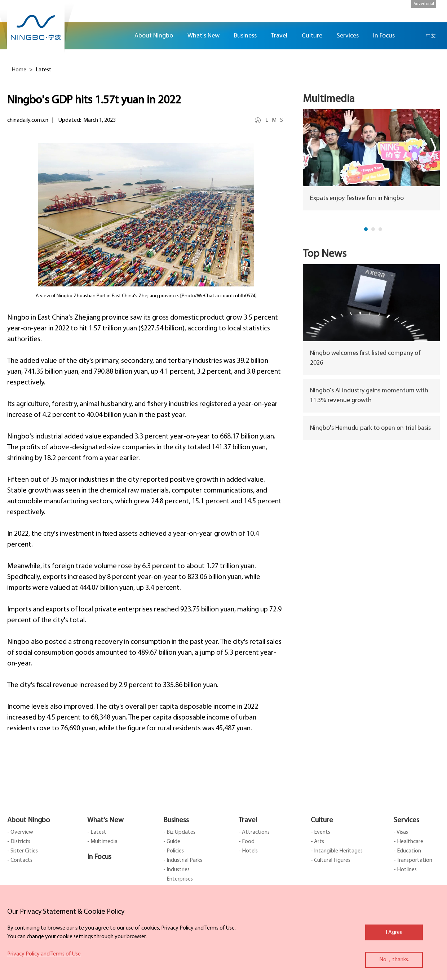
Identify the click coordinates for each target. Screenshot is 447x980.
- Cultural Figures (331, 860)
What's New (105, 820)
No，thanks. (394, 960)
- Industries (176, 870)
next (433, 148)
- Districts (19, 842)
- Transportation (413, 860)
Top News (325, 254)
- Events (320, 832)
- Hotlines (405, 870)
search (413, 36)
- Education (407, 851)
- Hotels (248, 851)
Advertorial (424, 4)
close (11, 910)
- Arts (317, 842)
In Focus (99, 857)
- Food (247, 842)
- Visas (401, 832)
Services (406, 820)
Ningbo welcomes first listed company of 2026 (365, 358)
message (436, 110)
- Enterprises (178, 879)
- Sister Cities (23, 851)
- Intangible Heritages (337, 851)
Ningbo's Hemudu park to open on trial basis (370, 428)
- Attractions (254, 832)
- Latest (97, 832)
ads (436, 131)
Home (118, 36)
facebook (436, 67)
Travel (248, 820)
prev (309, 148)
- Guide (172, 842)
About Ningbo (29, 820)
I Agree (394, 932)
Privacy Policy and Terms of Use (44, 954)
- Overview (20, 832)
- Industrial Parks (183, 860)
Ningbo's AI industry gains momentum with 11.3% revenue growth (369, 396)
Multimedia (329, 99)
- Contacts (20, 860)
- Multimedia (102, 842)
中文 (431, 36)
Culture (322, 820)
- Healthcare (408, 842)
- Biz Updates (179, 832)
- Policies (174, 851)
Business (176, 820)
